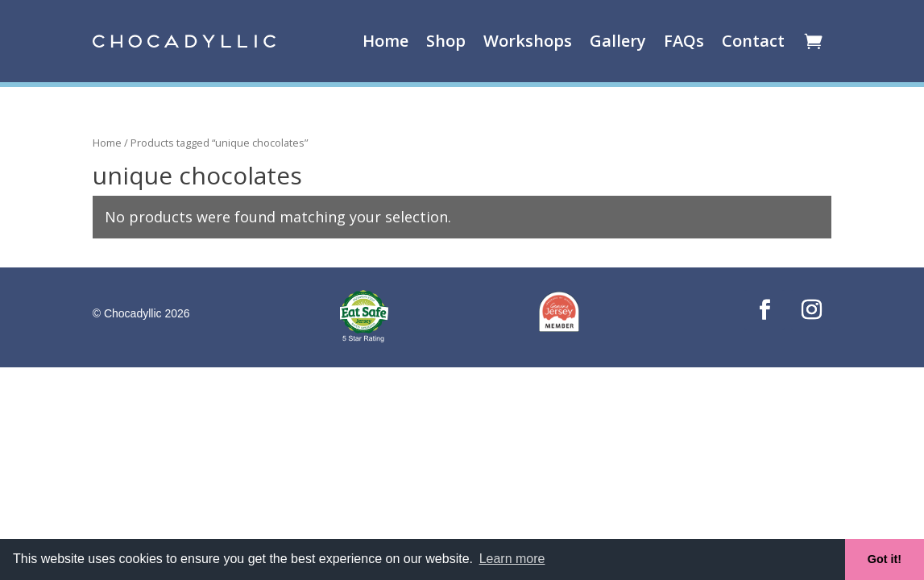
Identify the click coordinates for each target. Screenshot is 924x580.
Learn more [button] (512, 559)
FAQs (684, 41)
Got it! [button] (885, 559)
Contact (753, 41)
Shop (446, 41)
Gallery (618, 41)
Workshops (528, 41)
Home (385, 41)
